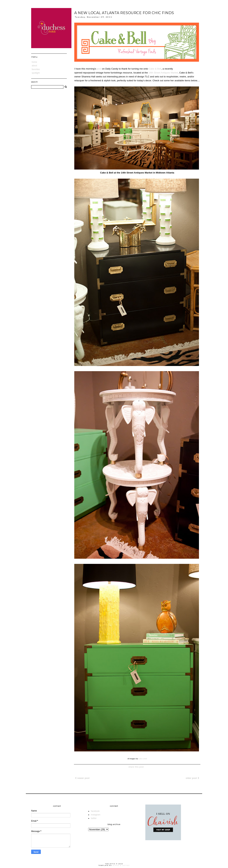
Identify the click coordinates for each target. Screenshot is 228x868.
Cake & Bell (155, 69)
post (99, 69)
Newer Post (82, 778)
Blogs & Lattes (121, 865)
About (34, 66)
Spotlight (36, 73)
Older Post (192, 778)
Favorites (36, 69)
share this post (136, 767)
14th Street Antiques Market (163, 73)
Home (34, 62)
